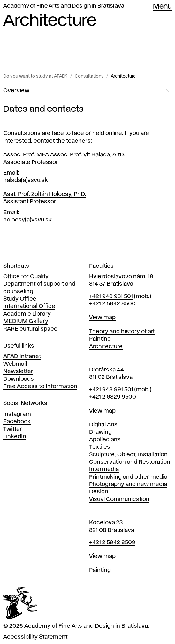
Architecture (123, 76)
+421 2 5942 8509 (112, 543)
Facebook (17, 422)
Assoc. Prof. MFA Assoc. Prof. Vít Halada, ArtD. (64, 155)
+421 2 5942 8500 (112, 304)
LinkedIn (15, 437)
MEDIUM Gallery (26, 321)
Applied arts (105, 440)
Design (99, 492)
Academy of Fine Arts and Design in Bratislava (64, 6)
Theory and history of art (122, 332)
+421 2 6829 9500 (113, 397)
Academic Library (27, 314)
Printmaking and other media (128, 477)
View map (102, 318)
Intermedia (104, 469)
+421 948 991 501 (111, 390)
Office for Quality (26, 277)
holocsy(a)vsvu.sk (27, 220)
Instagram (17, 414)
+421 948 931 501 (111, 296)
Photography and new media (128, 484)
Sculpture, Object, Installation (128, 455)
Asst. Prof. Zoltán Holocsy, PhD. (45, 194)
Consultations (89, 76)
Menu (162, 7)
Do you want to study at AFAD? (35, 76)
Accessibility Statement (35, 637)
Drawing (100, 432)
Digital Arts (103, 425)
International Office (29, 306)
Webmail (15, 364)
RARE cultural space (30, 329)
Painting (100, 339)
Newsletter (18, 371)
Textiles (100, 447)
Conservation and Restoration (130, 462)
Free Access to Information (40, 386)
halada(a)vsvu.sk (26, 180)
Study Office (20, 299)
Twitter (13, 429)
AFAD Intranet (22, 356)
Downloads (19, 379)
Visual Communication (119, 499)
